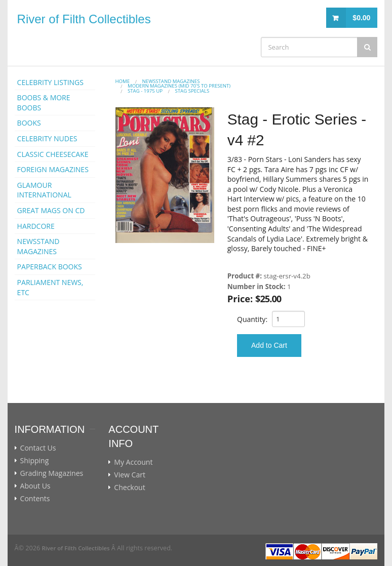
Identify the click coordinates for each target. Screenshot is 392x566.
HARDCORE (36, 226)
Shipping (35, 461)
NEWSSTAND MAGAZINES (38, 246)
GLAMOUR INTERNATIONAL (44, 190)
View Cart (130, 475)
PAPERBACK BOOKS (50, 267)
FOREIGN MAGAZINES (53, 169)
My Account (133, 462)
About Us (35, 486)
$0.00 (361, 18)
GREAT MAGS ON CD (51, 210)
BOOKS (29, 123)
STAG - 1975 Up (145, 91)
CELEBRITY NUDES (47, 138)
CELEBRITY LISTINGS (50, 82)
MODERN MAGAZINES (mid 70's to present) (179, 86)
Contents (35, 499)
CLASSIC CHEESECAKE (53, 154)
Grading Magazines (52, 473)
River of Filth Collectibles (84, 19)
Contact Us (38, 448)
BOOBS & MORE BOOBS (44, 103)
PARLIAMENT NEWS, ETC (50, 287)
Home (123, 81)
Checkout (129, 488)
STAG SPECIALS (192, 91)
